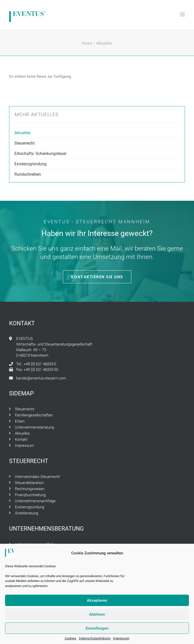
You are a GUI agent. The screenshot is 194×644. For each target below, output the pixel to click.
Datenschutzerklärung (95, 641)
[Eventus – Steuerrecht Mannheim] (28, 14)
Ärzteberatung (27, 513)
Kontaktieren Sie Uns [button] (97, 277)
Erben (20, 421)
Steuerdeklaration (29, 483)
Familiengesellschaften (34, 415)
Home (87, 43)
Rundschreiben (28, 174)
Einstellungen (97, 631)
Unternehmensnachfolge (35, 501)
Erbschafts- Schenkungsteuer (40, 154)
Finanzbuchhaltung (30, 495)
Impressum (121, 641)
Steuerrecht (25, 143)
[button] (182, 14)
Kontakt (21, 439)
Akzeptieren (97, 603)
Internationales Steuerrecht (37, 477)
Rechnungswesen (30, 489)
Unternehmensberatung (34, 427)
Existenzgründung (30, 164)
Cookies (70, 641)
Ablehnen (97, 617)
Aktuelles (22, 133)
